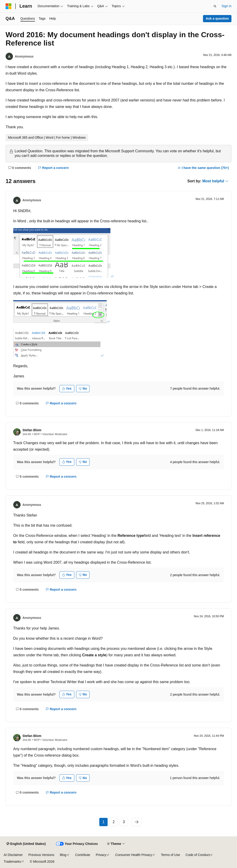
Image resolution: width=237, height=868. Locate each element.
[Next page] (137, 822)
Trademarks (12, 862)
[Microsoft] (9, 6)
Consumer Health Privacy (134, 855)
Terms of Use (170, 855)
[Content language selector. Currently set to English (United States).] (26, 844)
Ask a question (217, 18)
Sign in (226, 6)
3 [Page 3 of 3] (124, 822)
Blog (63, 855)
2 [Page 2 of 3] (114, 822)
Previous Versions (41, 855)
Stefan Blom (32, 430)
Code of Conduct (198, 855)
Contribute (83, 855)
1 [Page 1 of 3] (104, 822)
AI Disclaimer (13, 855)
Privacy (101, 855)
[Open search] (215, 6)
